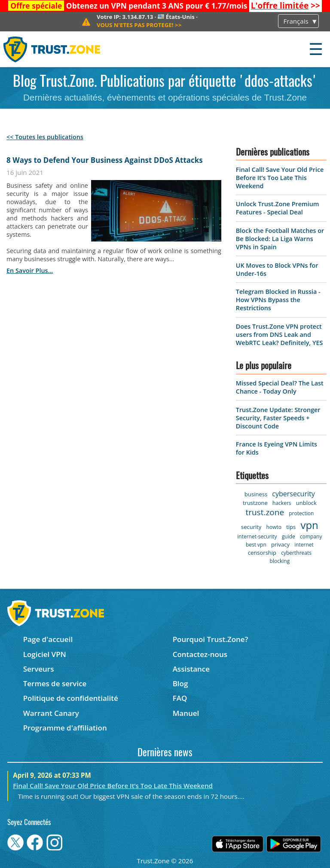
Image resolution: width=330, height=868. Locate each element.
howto (274, 527)
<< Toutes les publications (45, 137)
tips (291, 527)
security (251, 527)
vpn (309, 525)
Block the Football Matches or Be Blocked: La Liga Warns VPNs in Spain (280, 239)
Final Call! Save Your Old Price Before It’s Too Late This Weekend (280, 178)
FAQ (180, 698)
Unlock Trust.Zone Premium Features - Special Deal (278, 208)
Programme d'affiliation (65, 728)
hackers (282, 503)
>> (286, 6)
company (311, 536)
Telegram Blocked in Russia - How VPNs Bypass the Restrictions (278, 300)
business (256, 494)
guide (289, 536)
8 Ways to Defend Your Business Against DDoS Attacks (105, 160)
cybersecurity (293, 494)
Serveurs (39, 669)
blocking (280, 561)
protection (301, 513)
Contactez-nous (200, 654)
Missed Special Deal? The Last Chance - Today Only (280, 387)
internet (304, 545)
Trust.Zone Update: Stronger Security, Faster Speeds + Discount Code (278, 418)
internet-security (257, 536)
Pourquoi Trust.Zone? (211, 639)
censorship (262, 553)
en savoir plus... (30, 270)
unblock (306, 503)
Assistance (191, 669)
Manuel (186, 713)
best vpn (256, 545)
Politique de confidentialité (71, 698)
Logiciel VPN (45, 654)
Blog (180, 683)
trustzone (255, 503)
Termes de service (55, 683)
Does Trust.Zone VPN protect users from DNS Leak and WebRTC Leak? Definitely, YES (280, 335)
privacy (280, 544)
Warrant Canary (51, 713)
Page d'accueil (48, 639)
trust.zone (265, 512)
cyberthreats (296, 553)
